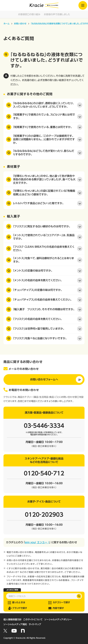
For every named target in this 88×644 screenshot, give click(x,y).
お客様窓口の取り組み (29, 14)
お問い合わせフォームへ (44, 379)
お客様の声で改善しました (57, 14)
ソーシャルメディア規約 (15, 624)
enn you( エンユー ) (37, 542)
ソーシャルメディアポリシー (58, 620)
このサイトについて (33, 620)
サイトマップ (35, 624)
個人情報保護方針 (13, 620)
